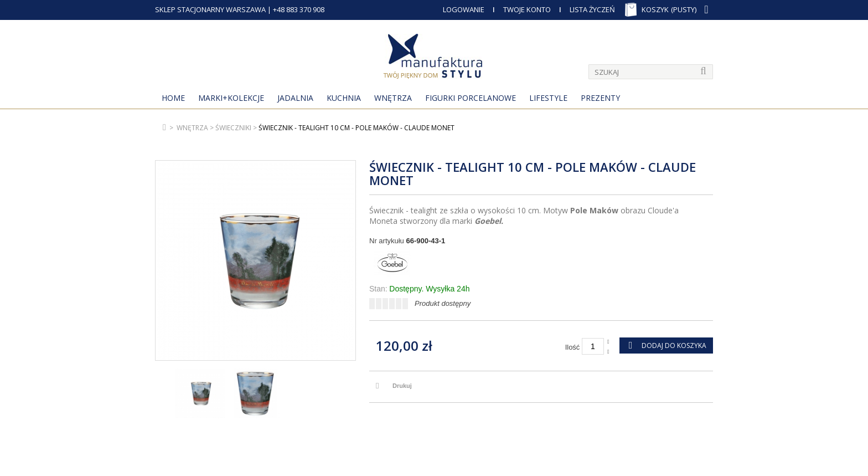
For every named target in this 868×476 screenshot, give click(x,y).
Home (173, 98)
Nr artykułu (387, 241)
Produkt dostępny (443, 303)
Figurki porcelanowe (471, 98)
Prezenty (600, 98)
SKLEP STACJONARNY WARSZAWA (210, 9)
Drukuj (402, 386)
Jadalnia (295, 98)
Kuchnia (344, 98)
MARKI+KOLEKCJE (231, 98)
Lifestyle (548, 98)
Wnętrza (393, 98)
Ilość (573, 347)
